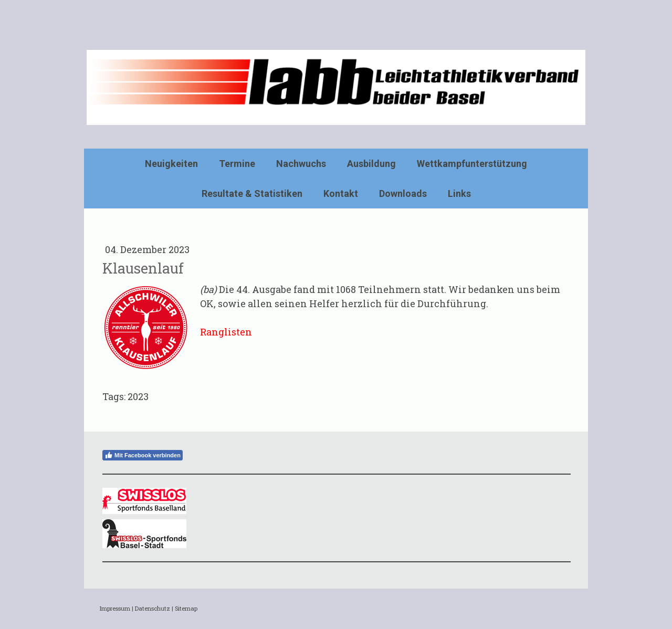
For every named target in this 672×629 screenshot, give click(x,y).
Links (459, 193)
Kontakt (341, 193)
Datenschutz (153, 608)
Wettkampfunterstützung (472, 164)
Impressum (115, 608)
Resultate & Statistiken (252, 193)
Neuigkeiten (171, 164)
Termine (237, 164)
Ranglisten (226, 332)
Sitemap (186, 608)
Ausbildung (371, 164)
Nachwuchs (301, 164)
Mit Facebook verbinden (143, 455)
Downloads (403, 193)
